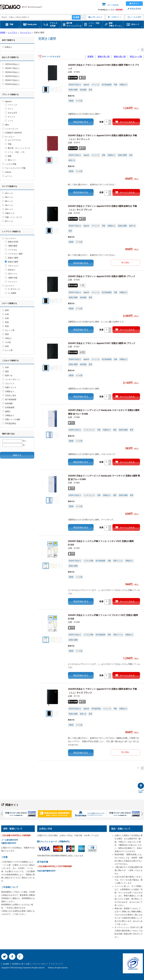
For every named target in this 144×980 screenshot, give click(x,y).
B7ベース (8, 221)
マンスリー (8, 286)
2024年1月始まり (11, 68)
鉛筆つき (7, 375)
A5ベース (8, 193)
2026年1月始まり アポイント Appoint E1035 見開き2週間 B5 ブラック (102, 276)
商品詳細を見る (81, 122)
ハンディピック (10, 129)
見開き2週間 (12, 262)
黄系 (6, 334)
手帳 (11, 24)
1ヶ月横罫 (11, 293)
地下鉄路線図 (9, 399)
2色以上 (7, 338)
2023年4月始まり (11, 64)
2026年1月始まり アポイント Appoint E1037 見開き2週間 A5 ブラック (102, 343)
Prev (3, 814)
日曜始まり (8, 391)
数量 (105, 122)
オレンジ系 (8, 330)
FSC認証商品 (9, 423)
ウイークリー (9, 238)
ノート (9, 121)
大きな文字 (11, 113)
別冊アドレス (9, 387)
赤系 (6, 318)
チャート (10, 117)
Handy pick (32, 24)
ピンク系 (7, 350)
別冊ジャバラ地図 (11, 419)
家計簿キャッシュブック (74, 24)
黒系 (6, 310)
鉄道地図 (7, 403)
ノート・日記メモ (94, 24)
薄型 (6, 371)
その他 (6, 342)
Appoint (7, 101)
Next (141, 814)
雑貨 (8, 156)
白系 (6, 314)
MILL (6, 125)
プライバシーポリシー (40, 964)
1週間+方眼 (11, 278)
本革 (6, 367)
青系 (6, 326)
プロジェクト (12, 266)
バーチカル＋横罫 (14, 254)
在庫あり (7, 47)
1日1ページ (11, 274)
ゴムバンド (8, 383)
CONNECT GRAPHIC (12, 133)
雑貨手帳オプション (115, 24)
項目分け (10, 270)
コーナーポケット (11, 379)
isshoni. (7, 172)
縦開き (6, 411)
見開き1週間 (12, 258)
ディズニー (8, 137)
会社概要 (6, 964)
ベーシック (11, 105)
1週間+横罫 (11, 246)
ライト (9, 109)
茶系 (6, 322)
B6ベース (8, 201)
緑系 (6, 346)
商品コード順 (136, 57)
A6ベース (8, 205)
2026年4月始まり (11, 84)
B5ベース (8, 197)
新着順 (90, 57)
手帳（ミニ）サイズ (12, 217)
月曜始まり (8, 415)
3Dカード (135, 24)
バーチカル (11, 250)
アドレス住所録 (54, 24)
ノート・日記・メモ (15, 152)
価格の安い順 (104, 57)
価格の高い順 (120, 57)
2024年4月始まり (11, 72)
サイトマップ (56, 964)
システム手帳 (9, 164)
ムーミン (7, 176)
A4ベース (8, 209)
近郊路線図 (8, 407)
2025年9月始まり (11, 76)
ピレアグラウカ (13, 140)
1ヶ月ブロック (12, 289)
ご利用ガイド (116, 17)
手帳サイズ (8, 213)
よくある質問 (136, 17)
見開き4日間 (12, 242)
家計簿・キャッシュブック (18, 148)
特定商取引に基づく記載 (21, 964)
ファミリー (11, 282)
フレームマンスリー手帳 (14, 168)
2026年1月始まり (11, 80)
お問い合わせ (97, 17)
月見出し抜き (9, 395)
